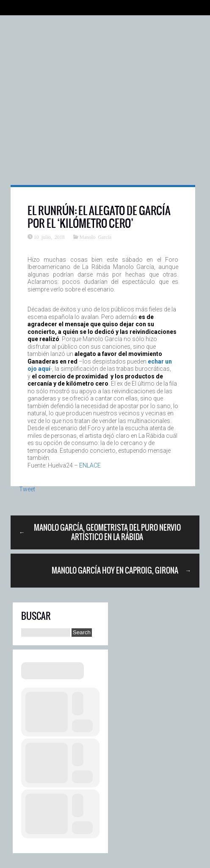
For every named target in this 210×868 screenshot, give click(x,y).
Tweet (27, 489)
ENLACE (90, 465)
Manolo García (95, 237)
